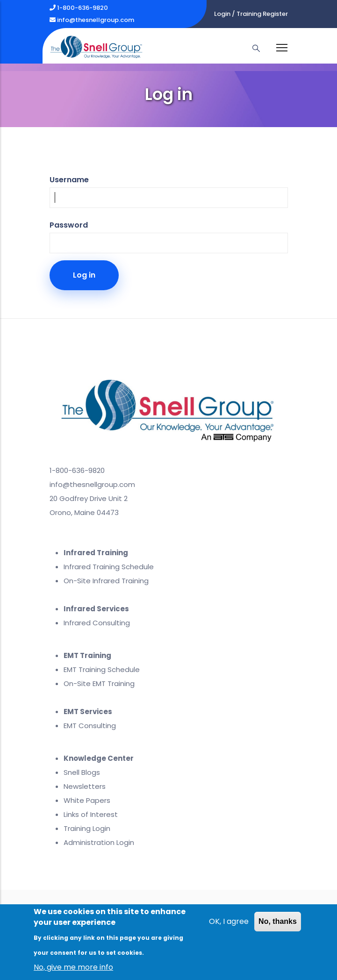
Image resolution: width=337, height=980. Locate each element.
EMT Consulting (90, 726)
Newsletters (85, 786)
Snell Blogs (82, 772)
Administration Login (99, 842)
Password (69, 225)
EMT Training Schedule (102, 669)
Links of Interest (91, 814)
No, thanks (278, 922)
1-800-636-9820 (79, 8)
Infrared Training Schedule (109, 567)
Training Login (87, 828)
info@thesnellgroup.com (92, 20)
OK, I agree (229, 922)
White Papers (87, 800)
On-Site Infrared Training (106, 581)
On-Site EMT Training (99, 683)
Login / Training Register (251, 14)
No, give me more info (73, 968)
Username (69, 180)
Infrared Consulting (97, 623)
